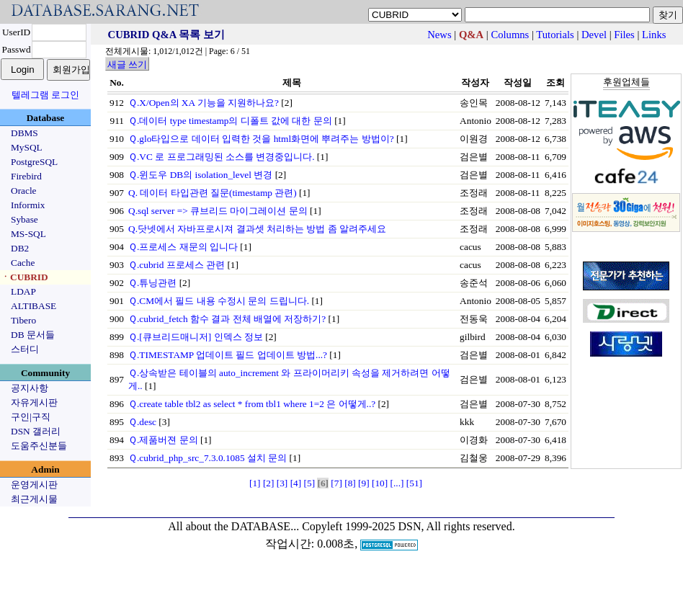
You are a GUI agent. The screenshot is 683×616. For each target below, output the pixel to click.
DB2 (20, 248)
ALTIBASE (34, 306)
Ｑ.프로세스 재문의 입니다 (183, 247)
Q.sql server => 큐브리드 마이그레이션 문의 (218, 211)
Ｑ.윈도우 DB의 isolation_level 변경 (200, 175)
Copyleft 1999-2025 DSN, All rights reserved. (409, 526)
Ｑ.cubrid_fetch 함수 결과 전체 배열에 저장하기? (227, 319)
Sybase (24, 219)
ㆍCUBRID (24, 277)
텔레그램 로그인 (45, 95)
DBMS (24, 133)
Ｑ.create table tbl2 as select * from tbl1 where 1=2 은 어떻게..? (252, 404)
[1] (255, 483)
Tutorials (555, 35)
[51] (414, 483)
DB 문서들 (33, 335)
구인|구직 (31, 417)
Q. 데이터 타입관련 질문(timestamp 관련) (213, 193)
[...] (397, 483)
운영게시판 (34, 485)
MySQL (27, 147)
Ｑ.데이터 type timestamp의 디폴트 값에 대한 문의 (230, 121)
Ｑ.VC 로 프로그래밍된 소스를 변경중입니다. (222, 157)
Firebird (26, 176)
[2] (269, 483)
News (439, 35)
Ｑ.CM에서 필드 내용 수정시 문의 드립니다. (219, 301)
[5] (310, 483)
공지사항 (30, 388)
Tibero (23, 320)
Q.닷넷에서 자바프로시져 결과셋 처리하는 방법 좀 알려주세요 (257, 229)
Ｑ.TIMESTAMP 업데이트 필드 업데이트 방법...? (228, 355)
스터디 (25, 349)
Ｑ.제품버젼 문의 (163, 440)
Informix (28, 205)
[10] (380, 483)
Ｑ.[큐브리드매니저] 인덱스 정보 (196, 337)
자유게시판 (34, 402)
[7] (336, 483)
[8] (350, 483)
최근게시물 (34, 499)
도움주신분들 (39, 446)
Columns (510, 35)
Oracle (24, 191)
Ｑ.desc (142, 422)
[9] (364, 483)
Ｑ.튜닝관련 (152, 283)
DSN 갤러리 (36, 431)
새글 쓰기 (127, 64)
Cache (23, 263)
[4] (296, 483)
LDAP (23, 291)
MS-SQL (28, 234)
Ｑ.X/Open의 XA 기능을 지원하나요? (204, 103)
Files (624, 35)
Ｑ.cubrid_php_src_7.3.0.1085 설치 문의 (207, 458)
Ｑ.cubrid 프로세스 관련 (177, 265)
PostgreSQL (34, 162)
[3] (282, 483)
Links (654, 35)
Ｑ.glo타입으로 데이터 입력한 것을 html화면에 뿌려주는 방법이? (261, 139)
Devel (594, 35)
